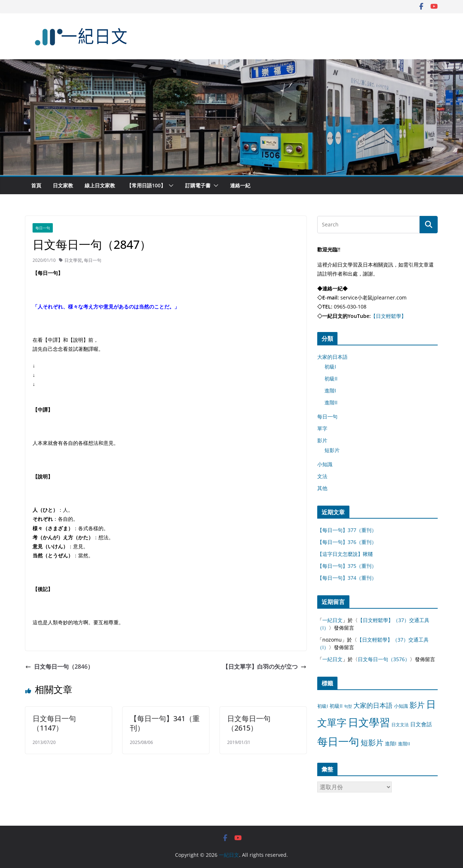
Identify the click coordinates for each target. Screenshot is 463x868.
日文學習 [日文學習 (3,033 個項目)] (369, 722)
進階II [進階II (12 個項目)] (404, 744)
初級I (330, 367)
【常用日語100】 (146, 185)
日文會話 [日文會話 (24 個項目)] (421, 724)
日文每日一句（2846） (59, 667)
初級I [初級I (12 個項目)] (323, 706)
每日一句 (43, 228)
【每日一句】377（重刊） (347, 530)
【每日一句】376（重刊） (347, 542)
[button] (170, 186)
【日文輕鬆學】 (388, 316)
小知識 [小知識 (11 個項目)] (401, 706)
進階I (330, 390)
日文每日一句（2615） (249, 723)
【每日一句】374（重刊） (347, 578)
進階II (331, 402)
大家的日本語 (332, 357)
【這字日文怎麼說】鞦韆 (345, 554)
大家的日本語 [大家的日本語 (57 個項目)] (373, 705)
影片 (322, 440)
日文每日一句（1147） (54, 723)
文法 (322, 476)
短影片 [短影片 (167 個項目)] (372, 743)
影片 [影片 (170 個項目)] (417, 705)
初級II (331, 378)
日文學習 (73, 260)
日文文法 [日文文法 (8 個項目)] (400, 725)
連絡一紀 (240, 185)
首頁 (36, 185)
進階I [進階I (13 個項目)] (391, 743)
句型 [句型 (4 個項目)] (348, 706)
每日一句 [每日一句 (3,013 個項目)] (338, 741)
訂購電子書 (198, 185)
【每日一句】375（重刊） (347, 566)
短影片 (332, 450)
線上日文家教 (100, 185)
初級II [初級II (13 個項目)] (336, 706)
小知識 (325, 464)
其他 (322, 488)
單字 (322, 428)
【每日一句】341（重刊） (165, 723)
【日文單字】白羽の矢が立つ (264, 667)
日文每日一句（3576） (384, 659)
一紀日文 (332, 620)
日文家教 (63, 185)
